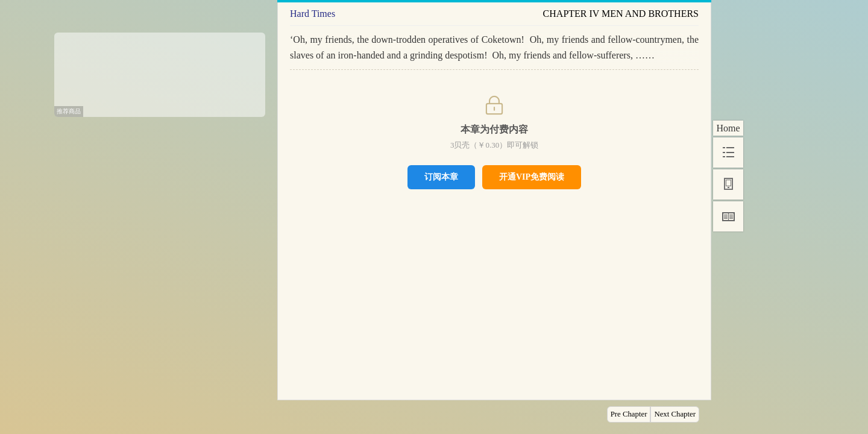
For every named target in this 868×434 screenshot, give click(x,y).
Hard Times (313, 14)
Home (728, 128)
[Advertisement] (160, 71)
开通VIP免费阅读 (532, 177)
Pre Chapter (629, 414)
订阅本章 (441, 177)
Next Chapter (675, 414)
